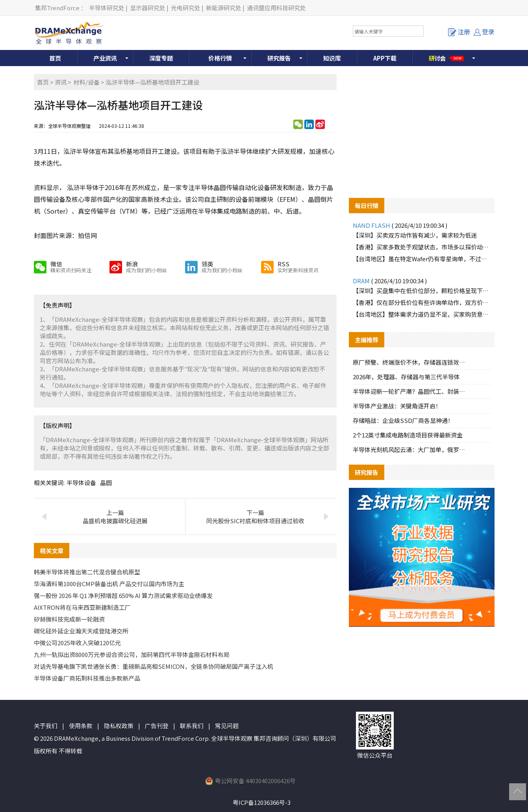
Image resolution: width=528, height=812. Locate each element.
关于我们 (46, 726)
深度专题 (161, 58)
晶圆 (106, 483)
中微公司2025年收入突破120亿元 (77, 643)
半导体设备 (81, 483)
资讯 (61, 82)
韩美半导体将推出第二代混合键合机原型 (87, 572)
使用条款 (81, 726)
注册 (459, 31)
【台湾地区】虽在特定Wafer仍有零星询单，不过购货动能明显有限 (422, 259)
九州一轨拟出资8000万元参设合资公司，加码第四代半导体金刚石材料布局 (132, 654)
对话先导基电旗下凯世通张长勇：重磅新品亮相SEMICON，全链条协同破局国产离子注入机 (154, 666)
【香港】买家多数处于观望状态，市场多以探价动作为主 (422, 247)
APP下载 (385, 58)
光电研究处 (186, 8)
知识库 (332, 58)
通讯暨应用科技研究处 (276, 8)
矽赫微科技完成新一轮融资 (69, 619)
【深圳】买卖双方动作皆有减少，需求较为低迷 (415, 235)
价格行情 (220, 58)
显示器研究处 (148, 8)
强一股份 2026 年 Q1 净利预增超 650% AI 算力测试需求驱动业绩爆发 (123, 595)
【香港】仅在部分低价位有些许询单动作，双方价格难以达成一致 (422, 302)
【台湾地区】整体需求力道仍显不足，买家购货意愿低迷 (422, 314)
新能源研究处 (224, 8)
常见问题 (227, 726)
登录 (484, 31)
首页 (55, 58)
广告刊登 (157, 726)
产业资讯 (105, 58)
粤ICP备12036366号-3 (262, 802)
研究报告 (279, 58)
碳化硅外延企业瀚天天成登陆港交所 (81, 631)
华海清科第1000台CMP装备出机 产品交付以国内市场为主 (109, 584)
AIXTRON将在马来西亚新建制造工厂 (82, 607)
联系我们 (192, 726)
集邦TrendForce (57, 8)
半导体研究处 (107, 8)
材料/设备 (87, 82)
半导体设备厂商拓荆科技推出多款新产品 (87, 678)
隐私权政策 (119, 726)
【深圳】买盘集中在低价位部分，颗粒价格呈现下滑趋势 (422, 291)
